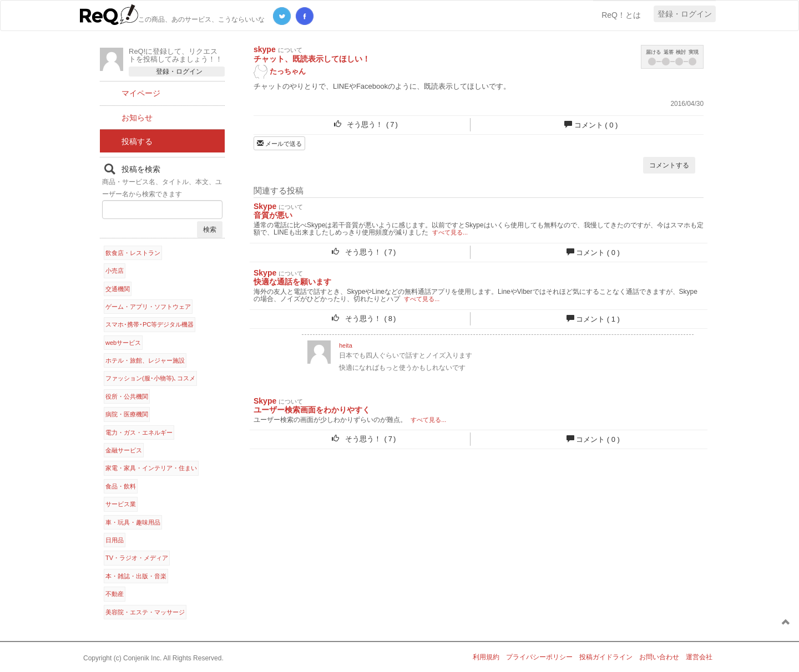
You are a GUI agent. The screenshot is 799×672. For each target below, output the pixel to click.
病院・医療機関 (127, 414)
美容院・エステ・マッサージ (145, 612)
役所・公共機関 (127, 396)
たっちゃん (280, 72)
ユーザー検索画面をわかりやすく (312, 410)
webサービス (123, 343)
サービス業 (121, 504)
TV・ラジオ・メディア (137, 558)
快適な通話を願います (292, 282)
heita (346, 345)
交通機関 (118, 289)
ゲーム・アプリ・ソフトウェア (148, 307)
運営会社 (699, 657)
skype (265, 49)
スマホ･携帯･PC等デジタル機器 (150, 324)
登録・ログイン (685, 14)
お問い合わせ (659, 657)
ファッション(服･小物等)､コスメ (150, 378)
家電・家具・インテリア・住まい (151, 468)
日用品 (115, 540)
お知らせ (137, 118)
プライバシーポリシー (539, 657)
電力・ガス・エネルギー (139, 432)
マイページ (141, 93)
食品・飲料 (121, 486)
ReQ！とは (621, 15)
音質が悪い (273, 215)
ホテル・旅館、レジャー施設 (145, 360)
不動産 (115, 594)
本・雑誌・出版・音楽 (136, 576)
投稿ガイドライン (606, 657)
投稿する (137, 141)
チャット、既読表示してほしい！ (312, 59)
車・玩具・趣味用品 (133, 522)
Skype (265, 206)
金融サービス (124, 450)
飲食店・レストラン (133, 253)
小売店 (115, 271)
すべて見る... (450, 232)
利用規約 (486, 657)
